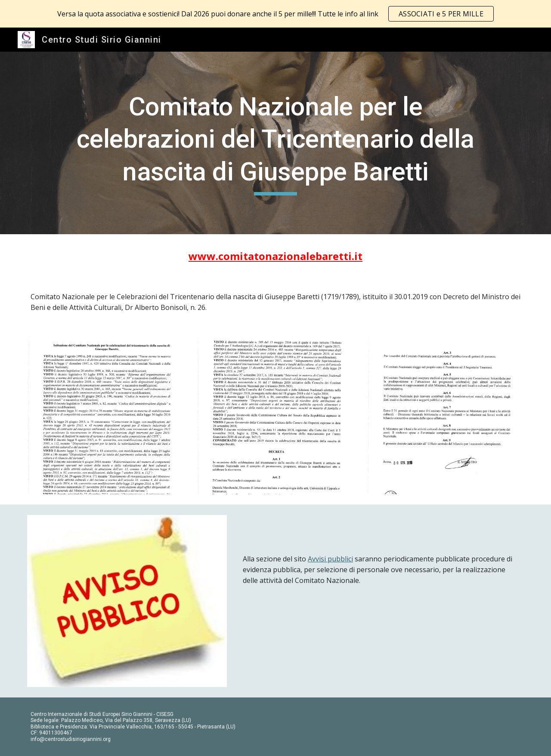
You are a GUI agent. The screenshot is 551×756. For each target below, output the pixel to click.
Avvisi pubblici (330, 559)
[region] (275, 14)
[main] (275, 143)
